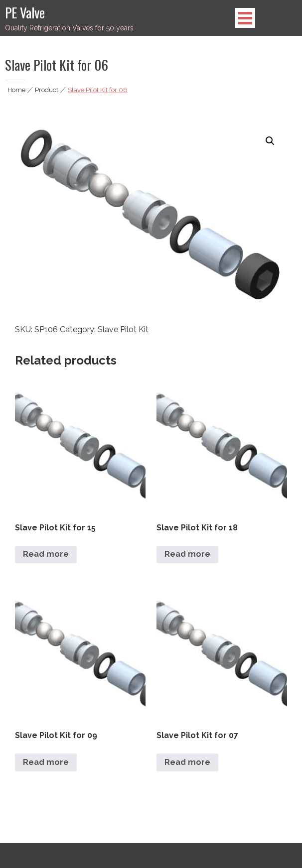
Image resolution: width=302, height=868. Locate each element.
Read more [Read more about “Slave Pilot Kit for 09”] (46, 762)
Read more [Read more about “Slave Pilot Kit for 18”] (187, 554)
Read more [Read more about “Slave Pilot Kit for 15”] (46, 554)
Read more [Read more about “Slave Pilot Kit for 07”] (187, 762)
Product (47, 90)
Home (16, 90)
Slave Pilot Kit (123, 329)
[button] (270, 141)
